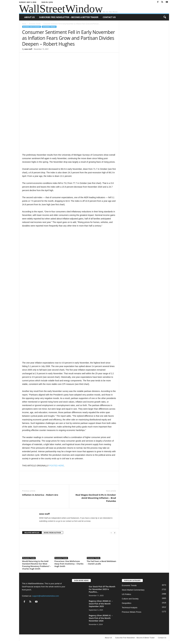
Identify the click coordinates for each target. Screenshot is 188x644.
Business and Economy (32, 27)
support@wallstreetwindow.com (46, 596)
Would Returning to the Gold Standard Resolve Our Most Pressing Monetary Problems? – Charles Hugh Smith (37, 565)
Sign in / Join (47, 2)
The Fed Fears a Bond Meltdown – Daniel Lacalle (101, 562)
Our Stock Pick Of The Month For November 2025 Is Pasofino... (102, 589)
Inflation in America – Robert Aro (40, 495)
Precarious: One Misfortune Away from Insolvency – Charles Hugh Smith (69, 564)
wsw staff (28, 49)
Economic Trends (35, 24)
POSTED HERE (57, 466)
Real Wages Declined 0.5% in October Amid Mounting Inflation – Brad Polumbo (96, 498)
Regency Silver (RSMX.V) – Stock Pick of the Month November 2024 (101, 618)
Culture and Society (130, 599)
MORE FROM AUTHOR (52, 533)
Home (24, 24)
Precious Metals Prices (132, 612)
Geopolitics (127, 603)
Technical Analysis (130, 608)
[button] (165, 17)
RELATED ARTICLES (32, 533)
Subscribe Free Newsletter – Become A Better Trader (69, 17)
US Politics (127, 594)
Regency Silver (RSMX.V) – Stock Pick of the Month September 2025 (101, 604)
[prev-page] (111, 533)
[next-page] (115, 533)
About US (30, 17)
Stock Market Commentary (133, 590)
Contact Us (109, 17)
